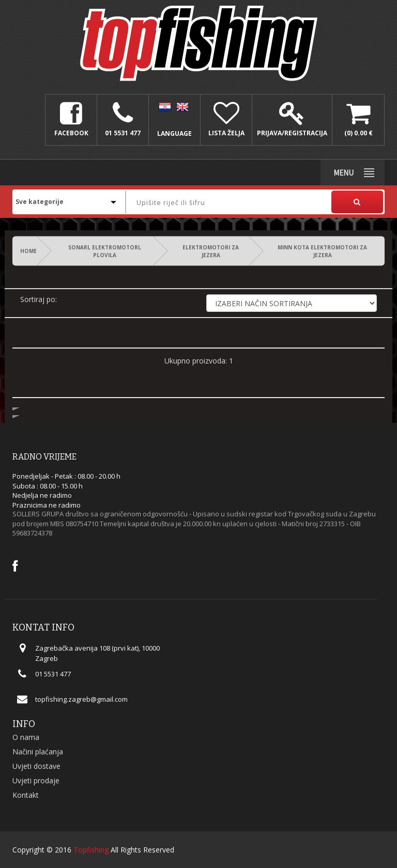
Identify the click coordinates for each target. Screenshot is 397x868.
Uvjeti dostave (36, 766)
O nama (26, 737)
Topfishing (91, 850)
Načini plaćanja (38, 752)
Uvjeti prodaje (36, 780)
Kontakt (26, 795)
